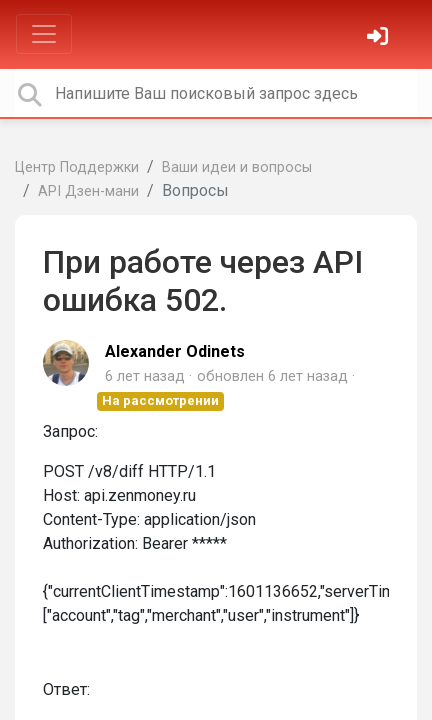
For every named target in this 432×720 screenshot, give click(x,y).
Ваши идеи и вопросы (237, 167)
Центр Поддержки (77, 167)
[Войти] (380, 38)
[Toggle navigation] (44, 34)
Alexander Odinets (175, 351)
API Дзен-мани (88, 191)
